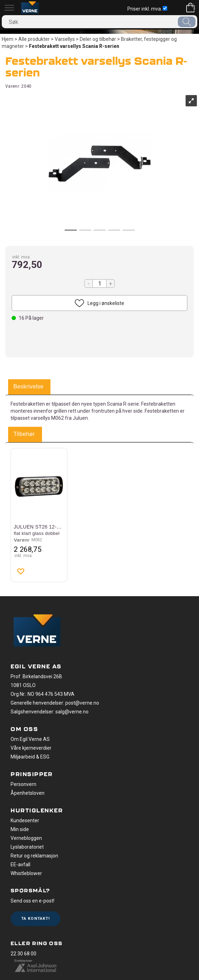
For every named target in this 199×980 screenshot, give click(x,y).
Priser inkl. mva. (147, 9)
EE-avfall (20, 864)
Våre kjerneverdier (31, 748)
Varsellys (65, 39)
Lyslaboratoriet (27, 847)
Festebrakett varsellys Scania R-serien (74, 46)
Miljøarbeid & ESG (30, 757)
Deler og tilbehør (98, 39)
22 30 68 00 (23, 954)
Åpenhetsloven (28, 793)
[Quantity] (99, 283)
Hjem (8, 39)
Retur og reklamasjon (34, 856)
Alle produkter (34, 39)
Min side (20, 829)
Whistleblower (26, 873)
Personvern (23, 784)
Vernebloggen (26, 838)
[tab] (28, 387)
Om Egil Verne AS (30, 739)
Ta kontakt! (35, 919)
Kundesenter (25, 820)
